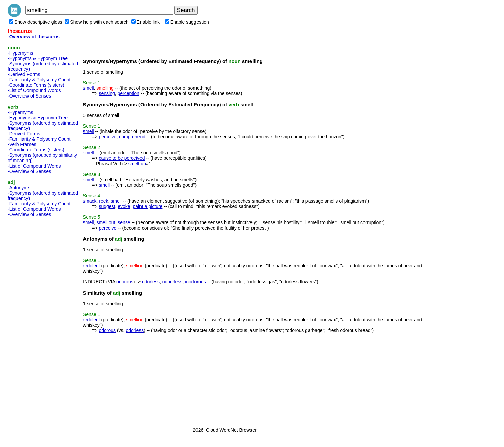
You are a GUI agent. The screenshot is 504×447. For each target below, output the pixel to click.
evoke (124, 206)
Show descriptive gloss (36, 22)
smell (88, 88)
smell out (106, 222)
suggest (107, 206)
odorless (151, 282)
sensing (107, 93)
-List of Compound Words (34, 90)
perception (129, 93)
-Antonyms (19, 188)
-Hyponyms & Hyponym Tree (38, 58)
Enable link (146, 22)
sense (124, 222)
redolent (91, 266)
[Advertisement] (35, 320)
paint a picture (148, 206)
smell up (137, 164)
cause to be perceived (122, 158)
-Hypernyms (20, 53)
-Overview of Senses (29, 96)
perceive (107, 137)
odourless (173, 282)
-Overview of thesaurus (34, 37)
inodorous (195, 282)
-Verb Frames (22, 144)
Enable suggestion (187, 22)
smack (90, 201)
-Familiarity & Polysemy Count (39, 80)
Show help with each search (97, 22)
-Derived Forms (24, 74)
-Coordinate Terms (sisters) (36, 85)
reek (103, 201)
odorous (125, 282)
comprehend (132, 137)
